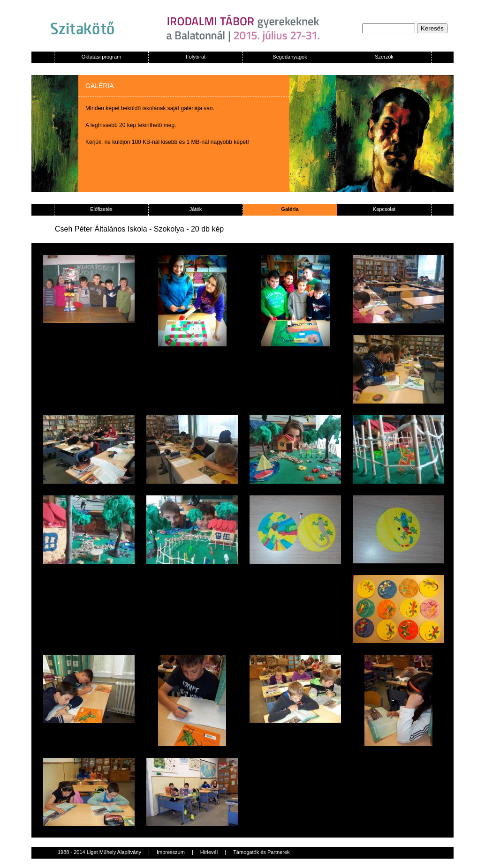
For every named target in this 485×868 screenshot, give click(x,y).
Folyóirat (196, 57)
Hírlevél (209, 852)
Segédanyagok (290, 57)
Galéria (290, 209)
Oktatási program (101, 57)
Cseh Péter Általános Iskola (101, 229)
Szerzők (384, 57)
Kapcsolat (384, 209)
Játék (196, 209)
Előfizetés (101, 209)
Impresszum (171, 852)
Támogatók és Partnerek (261, 852)
